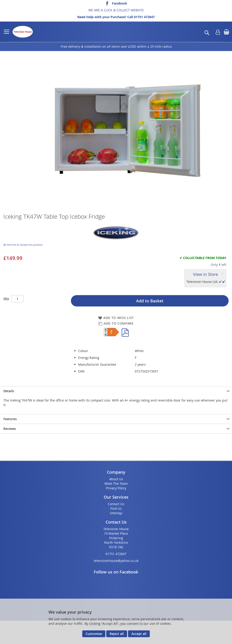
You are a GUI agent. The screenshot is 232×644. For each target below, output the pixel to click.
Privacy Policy (116, 488)
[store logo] (23, 32)
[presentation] (116, 391)
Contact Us (116, 504)
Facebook (120, 3)
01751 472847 (144, 17)
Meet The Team (116, 484)
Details (9, 391)
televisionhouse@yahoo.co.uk (116, 561)
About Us (116, 479)
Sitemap (116, 513)
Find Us (116, 508)
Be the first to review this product (23, 245)
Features (10, 419)
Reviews (10, 429)
